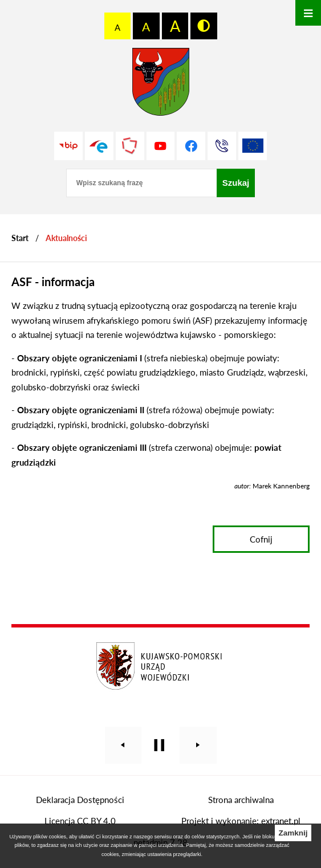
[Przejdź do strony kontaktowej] (222, 146)
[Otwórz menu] (308, 13)
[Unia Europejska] (253, 146)
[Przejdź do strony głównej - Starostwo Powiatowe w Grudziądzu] (161, 85)
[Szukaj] (236, 183)
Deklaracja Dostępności (80, 800)
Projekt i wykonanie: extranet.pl (241, 821)
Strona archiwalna (241, 800)
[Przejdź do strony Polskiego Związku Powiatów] (130, 146)
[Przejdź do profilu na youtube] (161, 146)
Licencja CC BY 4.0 (80, 821)
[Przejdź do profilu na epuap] (99, 146)
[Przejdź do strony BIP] (68, 146)
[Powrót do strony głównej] (20, 238)
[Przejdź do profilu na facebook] (191, 146)
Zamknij (293, 833)
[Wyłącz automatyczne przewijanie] (159, 745)
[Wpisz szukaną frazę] (141, 183)
